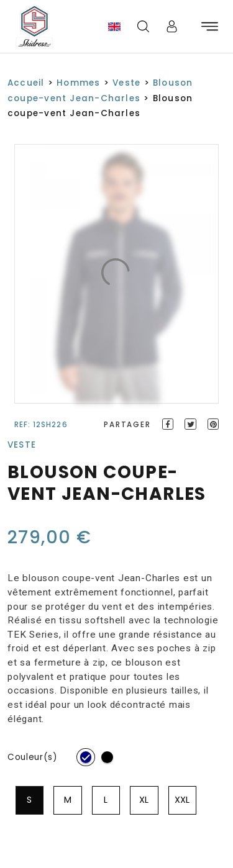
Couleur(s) (33, 757)
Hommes (78, 83)
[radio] (85, 757)
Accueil (26, 83)
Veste (126, 83)
